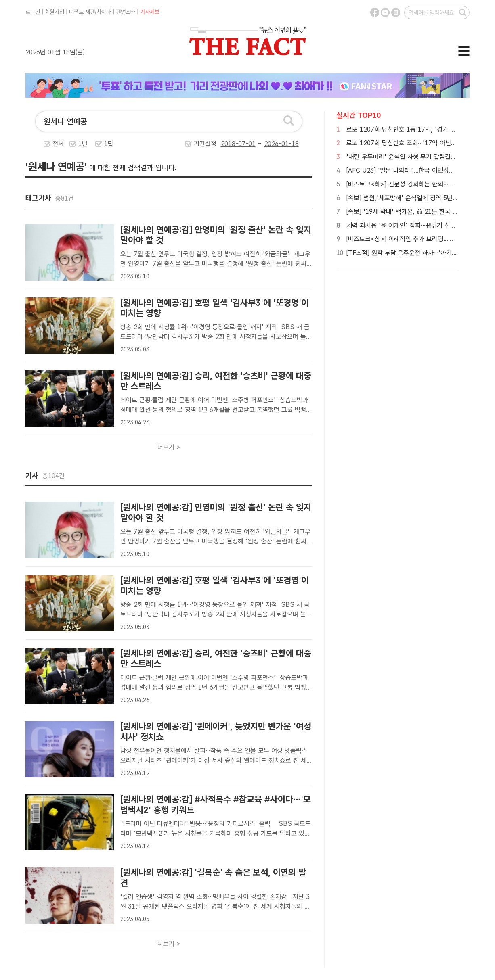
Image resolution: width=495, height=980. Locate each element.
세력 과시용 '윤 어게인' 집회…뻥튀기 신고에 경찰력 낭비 (420, 225)
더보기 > (169, 447)
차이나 (104, 12)
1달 (109, 144)
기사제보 (150, 12)
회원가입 (55, 12)
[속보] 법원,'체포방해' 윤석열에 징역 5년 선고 (406, 198)
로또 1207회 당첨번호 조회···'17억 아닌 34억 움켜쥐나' (419, 143)
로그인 (33, 12)
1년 (83, 144)
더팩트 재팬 (82, 12)
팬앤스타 (126, 12)
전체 (58, 144)
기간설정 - (246, 144)
